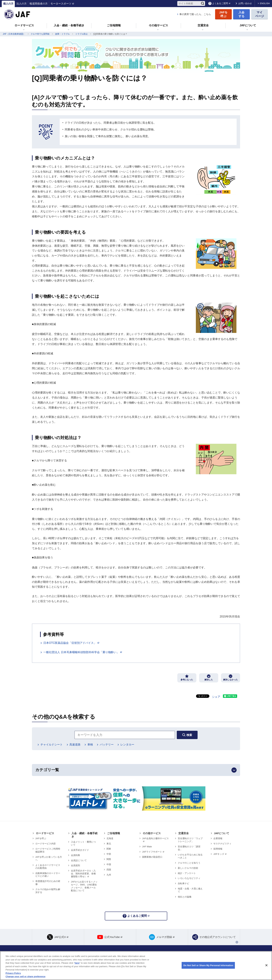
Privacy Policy (13, 973)
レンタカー (127, 745)
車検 (90, 745)
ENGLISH (265, 3)
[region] (136, 966)
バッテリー (107, 745)
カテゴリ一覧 (47, 770)
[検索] (203, 3)
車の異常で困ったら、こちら (195, 14)
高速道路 (75, 745)
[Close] (266, 965)
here (77, 963)
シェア (216, 697)
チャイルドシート (52, 745)
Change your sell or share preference (25, 976)
